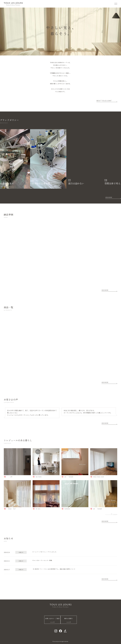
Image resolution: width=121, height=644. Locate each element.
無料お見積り (69, 618)
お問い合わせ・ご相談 (52, 618)
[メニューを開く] (116, 4)
